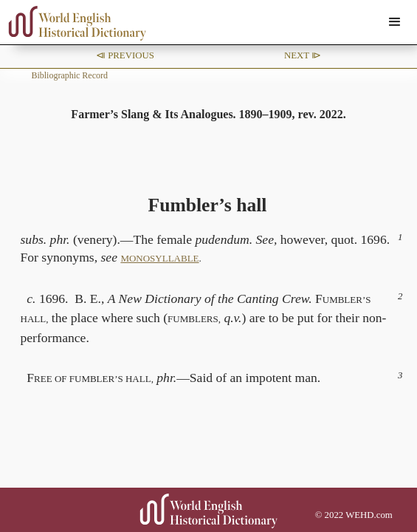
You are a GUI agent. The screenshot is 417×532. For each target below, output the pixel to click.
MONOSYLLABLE (159, 258)
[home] (74, 23)
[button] (395, 22)
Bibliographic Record (69, 75)
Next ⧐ (303, 55)
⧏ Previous (125, 55)
